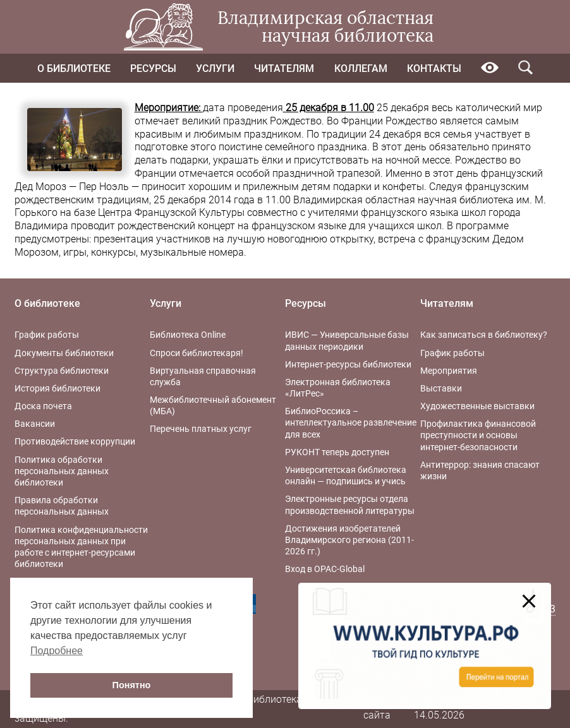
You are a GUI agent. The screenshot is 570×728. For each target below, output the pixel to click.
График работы (47, 335)
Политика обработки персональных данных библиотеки (62, 471)
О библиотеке (74, 69)
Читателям (284, 69)
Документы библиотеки (64, 353)
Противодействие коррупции (75, 441)
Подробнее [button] (57, 651)
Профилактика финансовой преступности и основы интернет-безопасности (478, 435)
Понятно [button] (132, 685)
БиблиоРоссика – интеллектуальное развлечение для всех (351, 422)
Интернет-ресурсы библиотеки (348, 364)
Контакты (434, 69)
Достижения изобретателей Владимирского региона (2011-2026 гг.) (349, 540)
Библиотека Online (188, 335)
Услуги (215, 69)
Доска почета (43, 406)
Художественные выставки (477, 406)
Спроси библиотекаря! (197, 353)
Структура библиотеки (62, 371)
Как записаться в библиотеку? (484, 335)
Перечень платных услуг (201, 429)
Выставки (441, 388)
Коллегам (361, 69)
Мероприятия (449, 371)
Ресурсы (153, 69)
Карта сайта (377, 708)
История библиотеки (58, 388)
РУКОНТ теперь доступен (337, 452)
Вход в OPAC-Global (325, 569)
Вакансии (35, 424)
